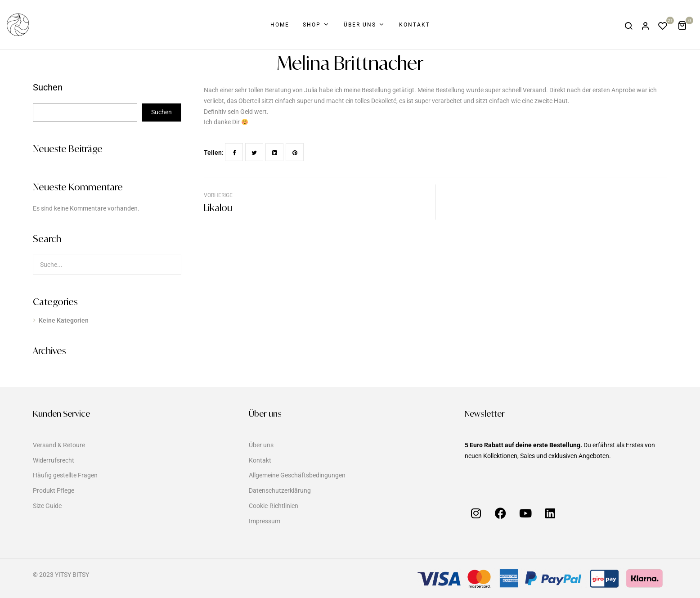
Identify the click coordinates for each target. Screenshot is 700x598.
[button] (685, 25)
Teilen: (214, 153)
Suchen (48, 88)
